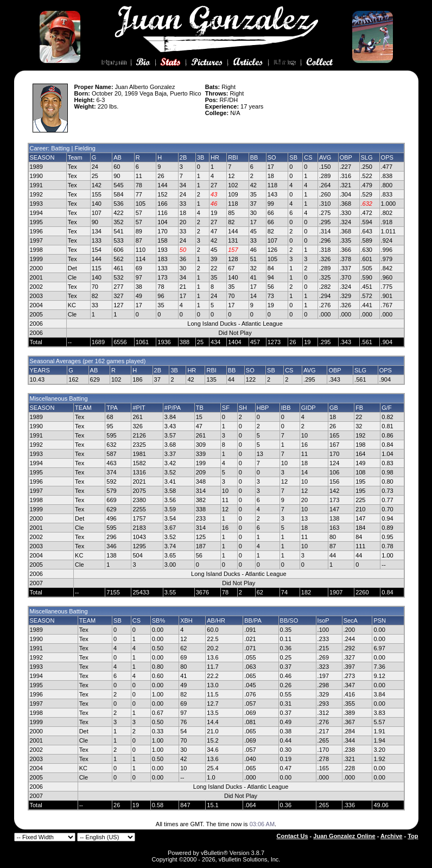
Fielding (85, 148)
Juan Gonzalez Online (344, 836)
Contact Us (293, 836)
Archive (391, 836)
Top (413, 836)
